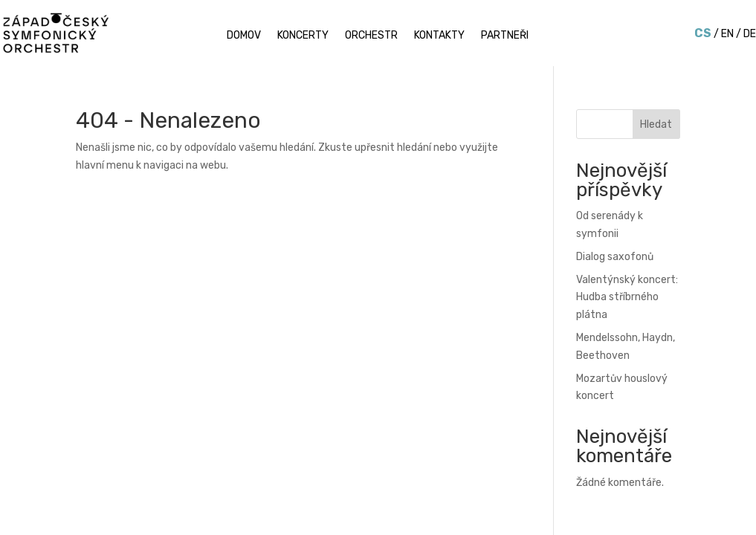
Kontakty (439, 36)
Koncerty (303, 36)
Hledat (656, 124)
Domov (244, 36)
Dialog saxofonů (615, 257)
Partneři (505, 36)
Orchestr (371, 36)
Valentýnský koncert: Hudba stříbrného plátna (627, 298)
